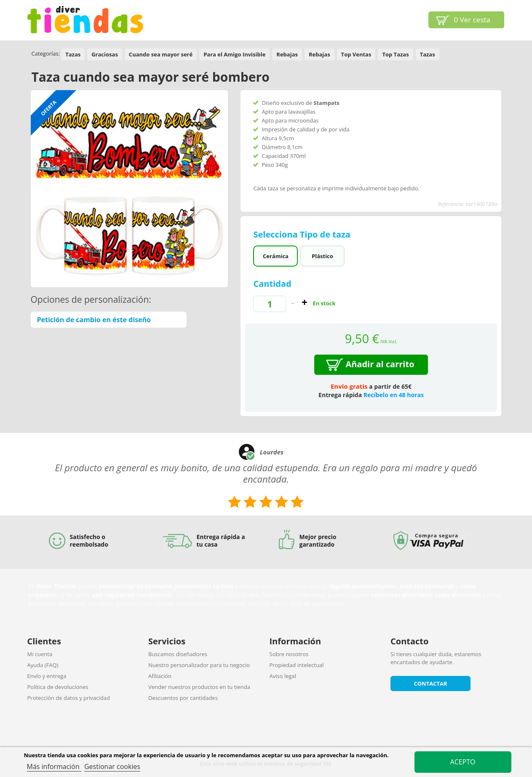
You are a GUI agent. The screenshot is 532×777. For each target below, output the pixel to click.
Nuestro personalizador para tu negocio (199, 665)
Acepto (463, 762)
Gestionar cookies (112, 766)
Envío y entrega (47, 676)
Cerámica (276, 256)
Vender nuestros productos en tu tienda (199, 687)
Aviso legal (283, 676)
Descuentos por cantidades (183, 698)
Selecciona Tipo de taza (303, 234)
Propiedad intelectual (297, 665)
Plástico (322, 256)
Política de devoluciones (58, 687)
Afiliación (160, 676)
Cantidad (272, 284)
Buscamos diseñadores (178, 654)
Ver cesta (472, 20)
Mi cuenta (40, 654)
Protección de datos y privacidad (69, 698)
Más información (54, 766)
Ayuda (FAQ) (43, 665)
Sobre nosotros (289, 654)
